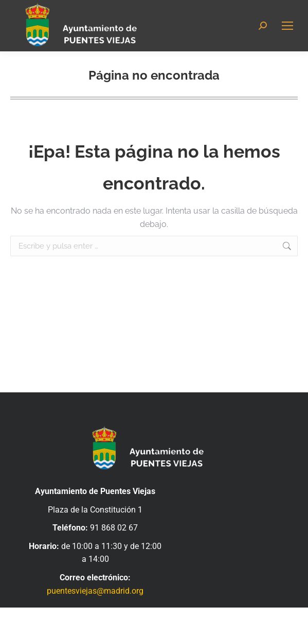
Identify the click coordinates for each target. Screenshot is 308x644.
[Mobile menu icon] (287, 26)
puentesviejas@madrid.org (95, 591)
